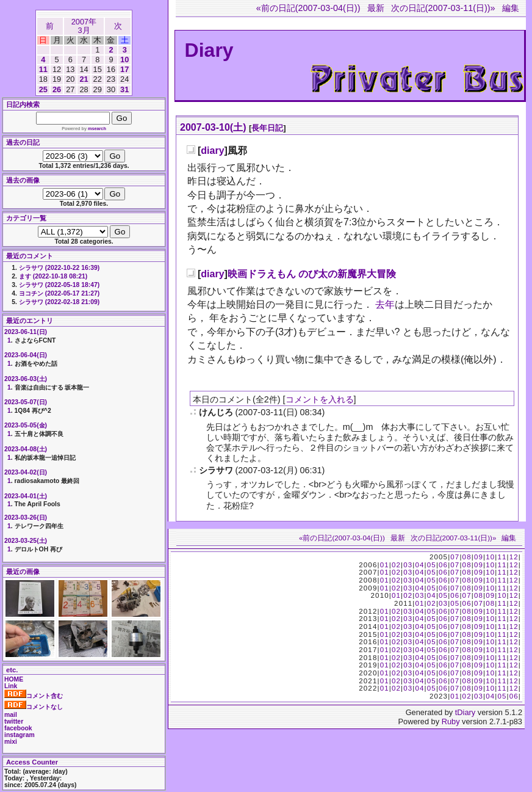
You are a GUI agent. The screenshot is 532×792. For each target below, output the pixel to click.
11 (43, 69)
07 (455, 557)
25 (43, 89)
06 (443, 565)
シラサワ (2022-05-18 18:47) (59, 285)
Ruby (451, 721)
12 (514, 557)
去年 (385, 304)
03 (408, 565)
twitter (14, 721)
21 (84, 79)
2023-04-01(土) (26, 496)
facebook (18, 728)
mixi (11, 742)
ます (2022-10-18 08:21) (53, 276)
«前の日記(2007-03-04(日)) (308, 8)
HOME (14, 679)
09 (479, 557)
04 (419, 565)
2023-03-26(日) (26, 518)
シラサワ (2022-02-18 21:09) (59, 302)
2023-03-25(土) (26, 541)
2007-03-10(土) (213, 127)
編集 (511, 8)
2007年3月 (84, 26)
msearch (97, 129)
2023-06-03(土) (26, 379)
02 (396, 565)
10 (124, 60)
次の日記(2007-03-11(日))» (443, 8)
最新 (376, 8)
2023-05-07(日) (26, 402)
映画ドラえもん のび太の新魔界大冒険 (312, 274)
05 (432, 565)
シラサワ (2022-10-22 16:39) (59, 268)
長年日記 (267, 128)
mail (11, 715)
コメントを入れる (320, 399)
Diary (209, 50)
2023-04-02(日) (26, 472)
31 (124, 89)
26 (57, 89)
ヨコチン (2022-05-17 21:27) (59, 293)
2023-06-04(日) (26, 355)
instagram (20, 735)
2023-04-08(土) (26, 449)
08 (467, 557)
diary (212, 151)
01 (385, 565)
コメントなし (34, 707)
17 (124, 69)
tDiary (465, 712)
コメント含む (34, 696)
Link (11, 686)
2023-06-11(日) (26, 332)
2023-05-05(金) (26, 425)
